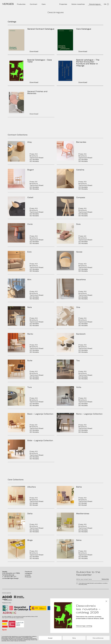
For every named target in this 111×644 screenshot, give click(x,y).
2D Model (35, 507)
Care (44, 4)
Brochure (35, 159)
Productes (21, 4)
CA (106, 4)
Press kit (35, 185)
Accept (50, 638)
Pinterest (28, 577)
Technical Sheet (38, 161)
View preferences (98, 638)
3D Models (36, 165)
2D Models (36, 163)
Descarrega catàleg (84, 626)
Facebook (28, 572)
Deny (74, 638)
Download (35, 51)
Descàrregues (95, 4)
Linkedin (28, 575)
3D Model (35, 509)
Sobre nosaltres (78, 4)
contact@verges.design (11, 578)
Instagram (29, 573)
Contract (34, 4)
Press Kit (35, 158)
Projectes (63, 4)
